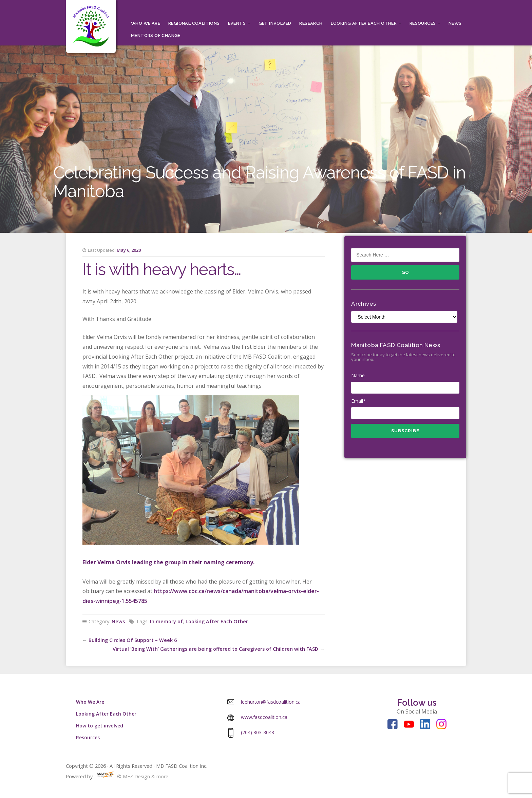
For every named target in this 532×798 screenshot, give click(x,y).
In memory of (166, 621)
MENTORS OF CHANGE (156, 35)
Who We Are (146, 23)
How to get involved (100, 726)
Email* (405, 408)
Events (237, 23)
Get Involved (275, 23)
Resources (423, 23)
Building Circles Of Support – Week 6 (133, 640)
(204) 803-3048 (258, 732)
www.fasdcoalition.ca (264, 717)
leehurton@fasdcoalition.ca (271, 702)
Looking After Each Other (364, 23)
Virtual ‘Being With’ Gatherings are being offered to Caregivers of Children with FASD (215, 649)
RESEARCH (311, 23)
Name (405, 383)
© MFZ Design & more (131, 776)
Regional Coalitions (194, 23)
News (455, 23)
